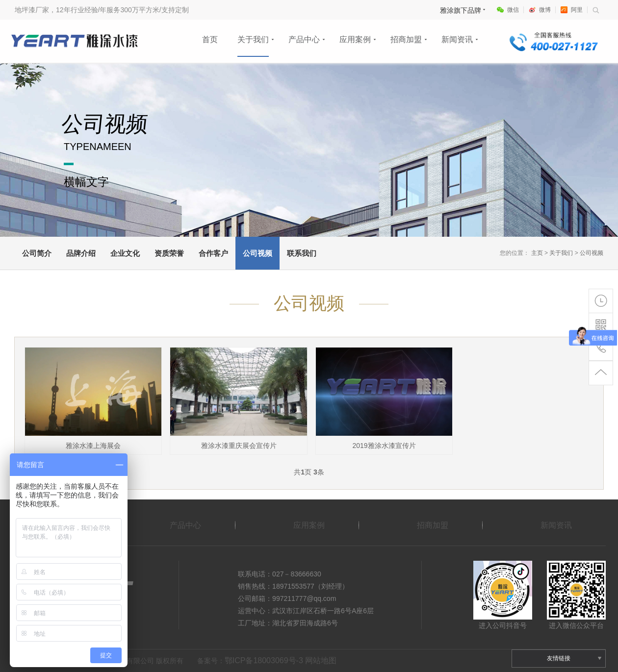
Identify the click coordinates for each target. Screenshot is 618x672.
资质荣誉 (169, 253)
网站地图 (321, 660)
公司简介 (37, 253)
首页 (210, 39)
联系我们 (302, 253)
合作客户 (213, 253)
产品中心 (304, 39)
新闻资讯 (457, 39)
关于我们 (253, 39)
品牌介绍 (81, 253)
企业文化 (125, 253)
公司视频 (257, 253)
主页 (537, 253)
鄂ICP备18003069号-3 (264, 660)
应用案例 (355, 39)
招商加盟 (406, 39)
